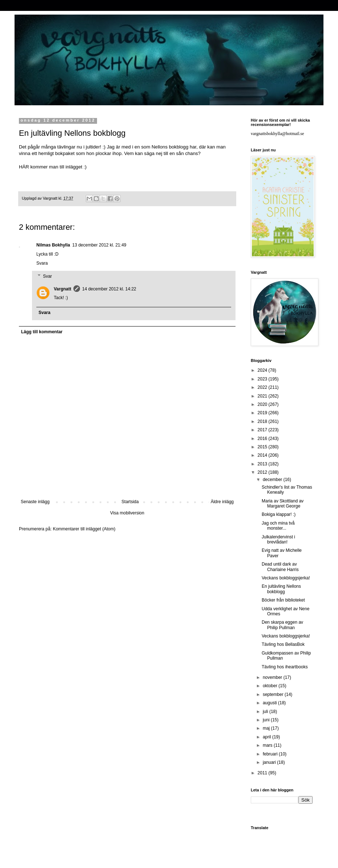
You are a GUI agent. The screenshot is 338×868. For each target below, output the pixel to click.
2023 (263, 379)
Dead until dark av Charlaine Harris (280, 567)
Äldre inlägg (222, 502)
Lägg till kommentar (42, 332)
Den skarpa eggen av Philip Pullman (282, 625)
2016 (263, 439)
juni (267, 720)
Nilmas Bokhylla (53, 245)
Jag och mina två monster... (278, 526)
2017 (263, 430)
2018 (263, 421)
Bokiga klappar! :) (279, 514)
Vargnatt (63, 289)
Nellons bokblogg (170, 147)
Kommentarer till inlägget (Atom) (84, 529)
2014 (263, 455)
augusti (270, 703)
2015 (263, 447)
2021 (263, 396)
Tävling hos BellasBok (283, 644)
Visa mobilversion (127, 513)
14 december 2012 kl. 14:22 (109, 289)
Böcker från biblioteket (283, 600)
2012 (263, 472)
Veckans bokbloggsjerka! (286, 578)
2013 (263, 464)
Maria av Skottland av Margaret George (283, 504)
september (274, 694)
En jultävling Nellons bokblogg (281, 589)
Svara (42, 263)
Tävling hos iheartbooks (285, 667)
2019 (263, 413)
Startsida (130, 502)
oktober (271, 686)
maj (267, 728)
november (273, 677)
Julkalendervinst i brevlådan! (278, 539)
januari (270, 762)
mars (268, 745)
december (273, 480)
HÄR (25, 167)
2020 (263, 404)
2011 (263, 773)
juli (266, 712)
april (267, 737)
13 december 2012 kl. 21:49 (99, 245)
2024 (263, 370)
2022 (263, 387)
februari (271, 754)
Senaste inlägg (35, 502)
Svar (47, 276)
